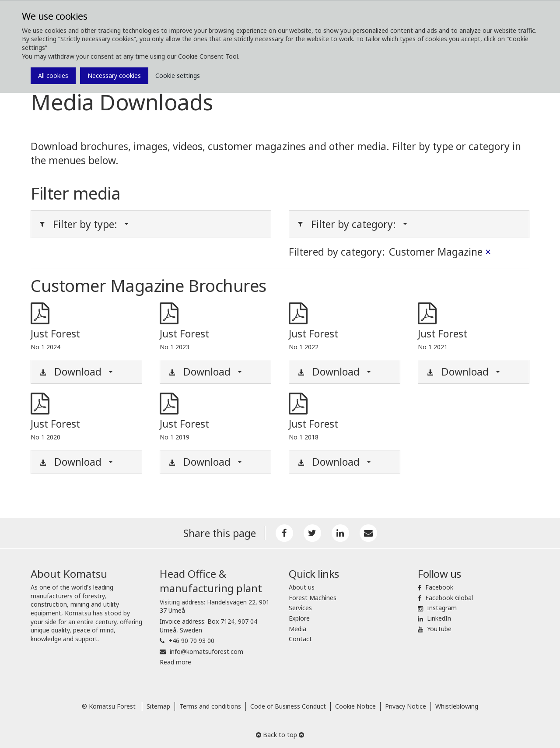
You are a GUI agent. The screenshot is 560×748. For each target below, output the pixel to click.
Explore (299, 618)
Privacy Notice (406, 706)
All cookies (53, 76)
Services (300, 608)
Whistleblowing (457, 706)
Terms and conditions (210, 706)
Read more (175, 662)
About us (302, 587)
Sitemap (158, 706)
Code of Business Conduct (288, 706)
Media (297, 629)
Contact (300, 639)
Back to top (280, 735)
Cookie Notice (355, 706)
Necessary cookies (114, 76)
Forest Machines (313, 598)
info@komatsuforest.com (206, 651)
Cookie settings (178, 76)
